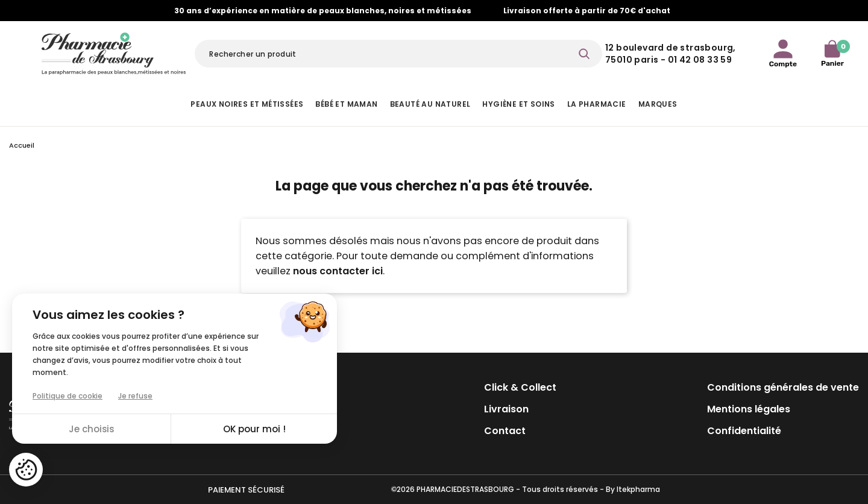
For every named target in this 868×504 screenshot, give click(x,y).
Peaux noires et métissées (247, 104)
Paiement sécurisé (246, 490)
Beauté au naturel (430, 104)
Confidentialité (744, 431)
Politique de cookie (68, 396)
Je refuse (135, 396)
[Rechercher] (398, 54)
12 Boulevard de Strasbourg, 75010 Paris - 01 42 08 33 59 (671, 54)
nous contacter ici (338, 271)
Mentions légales (749, 409)
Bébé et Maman (346, 104)
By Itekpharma (633, 489)
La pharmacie (597, 104)
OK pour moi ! (254, 429)
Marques (658, 104)
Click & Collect (520, 387)
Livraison (506, 409)
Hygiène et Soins (518, 104)
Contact (505, 431)
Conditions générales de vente (783, 387)
